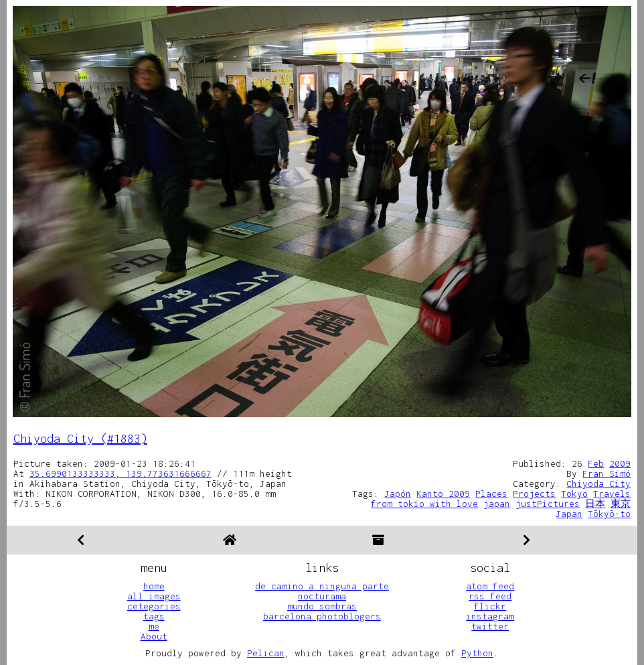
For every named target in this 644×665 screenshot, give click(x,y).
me (154, 626)
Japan (569, 514)
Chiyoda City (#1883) (80, 438)
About (154, 636)
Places (491, 494)
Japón (398, 494)
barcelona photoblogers (322, 616)
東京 (621, 504)
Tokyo (574, 494)
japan (497, 504)
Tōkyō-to (609, 514)
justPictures (548, 504)
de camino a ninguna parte (322, 586)
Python (477, 653)
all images (154, 596)
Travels (612, 494)
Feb (596, 463)
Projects (534, 494)
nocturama (322, 596)
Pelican (266, 653)
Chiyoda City (598, 484)
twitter (490, 626)
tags (154, 616)
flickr (490, 606)
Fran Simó (607, 473)
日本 (595, 504)
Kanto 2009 (443, 494)
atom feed (490, 586)
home (154, 586)
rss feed (490, 596)
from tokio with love (424, 504)
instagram (490, 616)
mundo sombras (322, 606)
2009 (620, 463)
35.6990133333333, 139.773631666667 (120, 473)
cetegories (154, 606)
